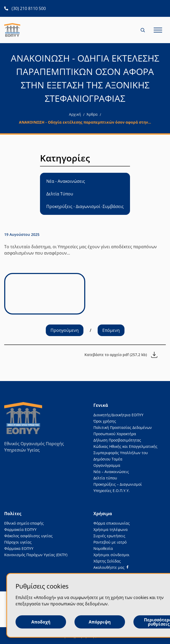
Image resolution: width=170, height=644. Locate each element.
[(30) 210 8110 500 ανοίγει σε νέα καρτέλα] (25, 8)
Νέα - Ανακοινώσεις (66, 181)
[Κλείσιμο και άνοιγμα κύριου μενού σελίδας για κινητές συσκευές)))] (158, 30)
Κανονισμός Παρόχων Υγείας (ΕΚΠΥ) (36, 555)
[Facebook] (111, 567)
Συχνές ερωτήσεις (109, 536)
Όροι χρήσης (105, 421)
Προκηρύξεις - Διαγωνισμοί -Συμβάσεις (85, 206)
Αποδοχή (41, 622)
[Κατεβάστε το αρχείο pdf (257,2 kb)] (121, 355)
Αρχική (75, 114)
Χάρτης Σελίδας (107, 561)
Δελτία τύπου (105, 478)
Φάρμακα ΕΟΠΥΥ (19, 548)
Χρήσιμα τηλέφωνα (111, 529)
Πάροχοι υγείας (18, 542)
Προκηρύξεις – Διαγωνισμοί (118, 484)
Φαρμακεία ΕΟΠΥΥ (20, 529)
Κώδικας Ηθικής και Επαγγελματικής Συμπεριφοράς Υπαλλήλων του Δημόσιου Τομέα (125, 453)
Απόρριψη (100, 622)
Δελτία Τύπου (60, 194)
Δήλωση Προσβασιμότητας (117, 440)
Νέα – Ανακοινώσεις (111, 472)
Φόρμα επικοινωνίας (112, 523)
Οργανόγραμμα (107, 465)
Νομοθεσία (103, 548)
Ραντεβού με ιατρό (110, 542)
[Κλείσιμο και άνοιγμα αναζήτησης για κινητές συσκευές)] (143, 30)
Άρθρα (92, 114)
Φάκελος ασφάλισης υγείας (28, 536)
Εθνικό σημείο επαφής (24, 523)
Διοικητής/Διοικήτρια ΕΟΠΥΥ (118, 415)
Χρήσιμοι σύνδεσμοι (111, 555)
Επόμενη (111, 330)
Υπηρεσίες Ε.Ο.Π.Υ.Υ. (112, 491)
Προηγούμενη (65, 330)
